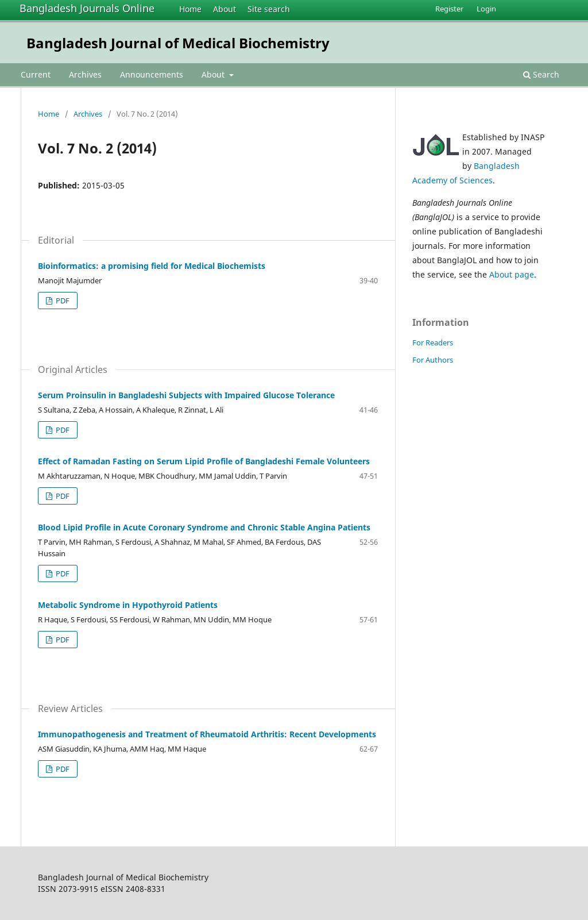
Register (449, 9)
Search (541, 74)
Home (190, 9)
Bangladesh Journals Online (87, 8)
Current (36, 74)
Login (486, 9)
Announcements (152, 74)
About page (512, 274)
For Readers (433, 342)
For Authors (433, 360)
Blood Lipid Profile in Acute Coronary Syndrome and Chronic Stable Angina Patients (204, 527)
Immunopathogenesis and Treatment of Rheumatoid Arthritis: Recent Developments (207, 734)
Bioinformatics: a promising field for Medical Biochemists (152, 266)
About (225, 9)
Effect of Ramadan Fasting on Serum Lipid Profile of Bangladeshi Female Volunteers (204, 461)
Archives (85, 74)
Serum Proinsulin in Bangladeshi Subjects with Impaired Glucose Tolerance (186, 395)
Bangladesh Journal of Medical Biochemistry (178, 43)
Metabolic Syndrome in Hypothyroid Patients (128, 605)
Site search (269, 9)
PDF (62, 301)
